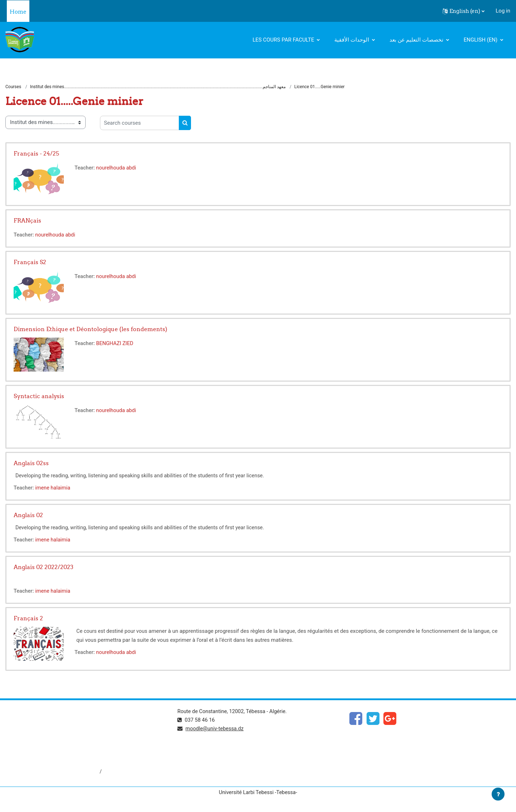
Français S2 (30, 262)
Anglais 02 (28, 515)
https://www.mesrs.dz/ (33, 725)
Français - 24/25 (36, 154)
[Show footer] (498, 794)
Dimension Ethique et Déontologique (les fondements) (90, 329)
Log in (503, 11)
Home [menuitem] (18, 12)
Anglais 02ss (31, 463)
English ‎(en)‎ (481, 40)
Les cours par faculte (284, 40)
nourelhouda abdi (118, 168)
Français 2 (28, 619)
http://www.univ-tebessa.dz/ (39, 749)
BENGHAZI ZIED (116, 344)
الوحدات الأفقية (352, 40)
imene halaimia (54, 488)
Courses (13, 87)
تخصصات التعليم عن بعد (417, 40)
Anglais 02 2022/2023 (44, 567)
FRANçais (27, 221)
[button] (464, 11)
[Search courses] (140, 123)
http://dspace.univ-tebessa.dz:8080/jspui (54, 773)
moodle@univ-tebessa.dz (216, 730)
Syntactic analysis (39, 396)
